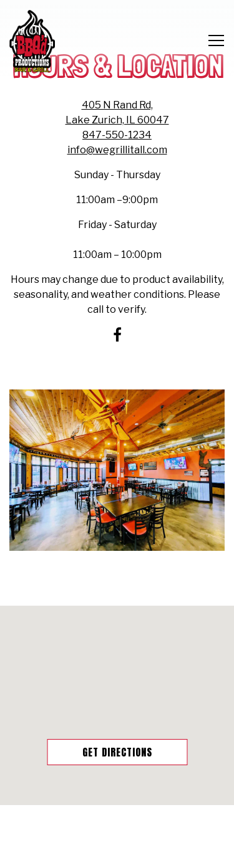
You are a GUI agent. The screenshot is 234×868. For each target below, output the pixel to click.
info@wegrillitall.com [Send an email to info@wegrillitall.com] (117, 150)
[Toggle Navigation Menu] (216, 41)
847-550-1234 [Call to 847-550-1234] (117, 135)
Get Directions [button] (117, 752)
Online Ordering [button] (117, 821)
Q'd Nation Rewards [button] (117, 852)
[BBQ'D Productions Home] (32, 41)
